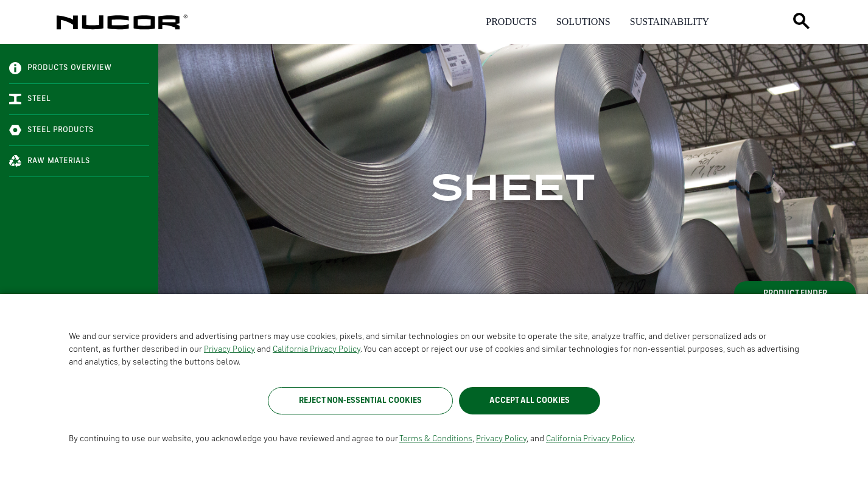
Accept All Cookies (530, 400)
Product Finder (795, 293)
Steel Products (51, 130)
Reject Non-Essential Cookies (360, 400)
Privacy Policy (229, 349)
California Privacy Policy (317, 349)
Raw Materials (50, 161)
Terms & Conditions (436, 439)
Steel (30, 99)
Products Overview (61, 68)
